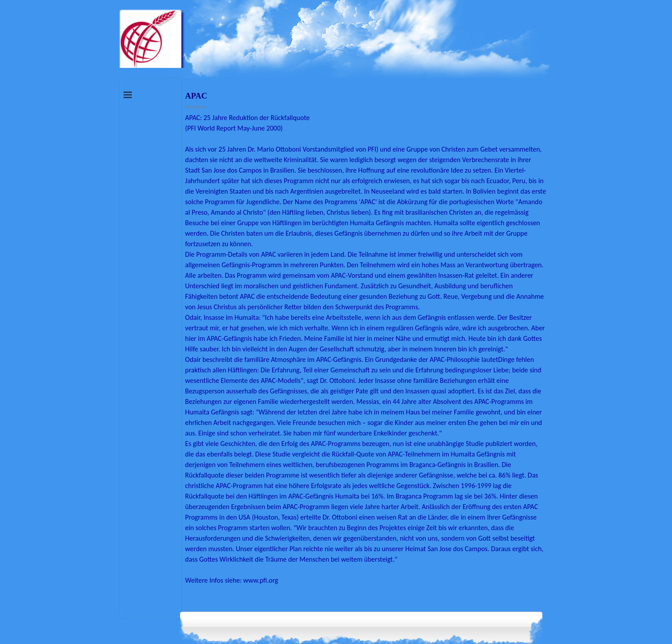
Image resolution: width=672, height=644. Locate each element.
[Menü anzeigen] (128, 95)
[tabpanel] (366, 360)
